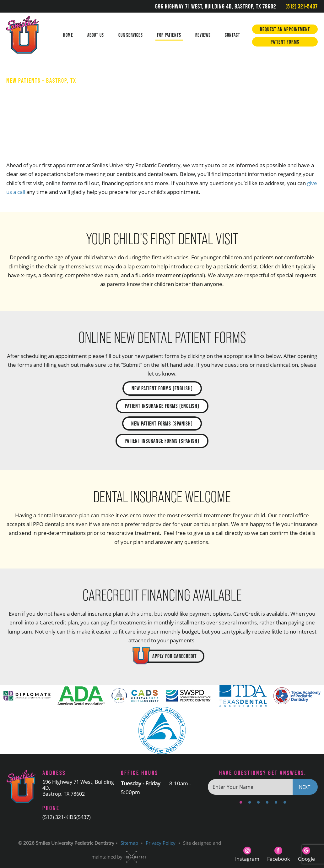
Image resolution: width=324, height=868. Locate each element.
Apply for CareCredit (175, 656)
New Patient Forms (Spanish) (162, 423)
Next (305, 787)
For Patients (169, 35)
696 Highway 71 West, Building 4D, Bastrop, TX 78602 (216, 6)
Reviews (203, 35)
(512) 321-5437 (302, 6)
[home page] (29, 36)
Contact (232, 35)
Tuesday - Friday (141, 783)
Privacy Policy (161, 843)
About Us (96, 35)
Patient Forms (285, 42)
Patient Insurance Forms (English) (162, 406)
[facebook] (278, 854)
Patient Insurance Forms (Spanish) (162, 441)
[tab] (241, 802)
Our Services (131, 35)
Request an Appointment (285, 29)
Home (68, 35)
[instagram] (248, 854)
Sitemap (129, 843)
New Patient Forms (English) (162, 388)
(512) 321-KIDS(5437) (67, 817)
